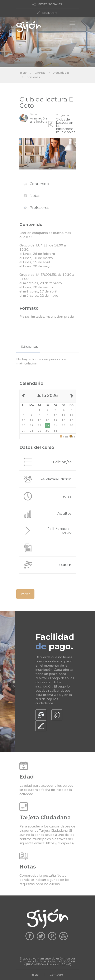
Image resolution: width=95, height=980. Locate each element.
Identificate (50, 13)
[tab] (36, 184)
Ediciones (33, 77)
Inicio (23, 73)
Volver (25, 594)
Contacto (56, 975)
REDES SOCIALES (50, 4)
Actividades (61, 73)
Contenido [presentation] (36, 184)
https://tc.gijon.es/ (60, 843)
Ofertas (40, 73)
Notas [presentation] (32, 196)
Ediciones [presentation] (29, 346)
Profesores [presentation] (36, 208)
